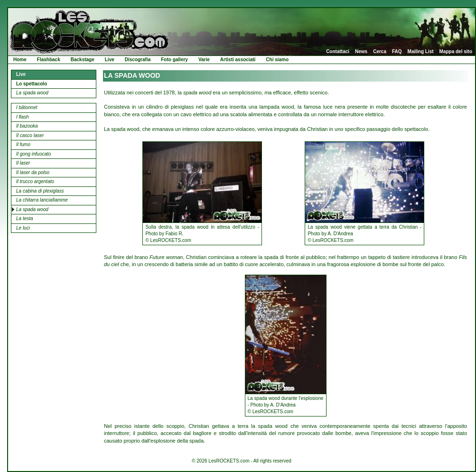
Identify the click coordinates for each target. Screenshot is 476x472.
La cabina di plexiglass (40, 191)
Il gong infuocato (33, 154)
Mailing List (421, 52)
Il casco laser (30, 135)
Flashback (49, 60)
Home (20, 60)
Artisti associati (238, 60)
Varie (204, 60)
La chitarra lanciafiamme (42, 200)
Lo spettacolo (32, 84)
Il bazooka (27, 126)
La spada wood (32, 93)
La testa (25, 218)
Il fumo (23, 144)
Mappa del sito (456, 52)
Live (110, 60)
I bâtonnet (27, 107)
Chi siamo (277, 60)
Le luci (23, 228)
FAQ (397, 52)
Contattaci (338, 52)
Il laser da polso (33, 172)
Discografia (138, 60)
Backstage (83, 60)
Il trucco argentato (35, 181)
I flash (23, 117)
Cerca (380, 52)
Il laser (23, 163)
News (361, 52)
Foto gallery (174, 60)
